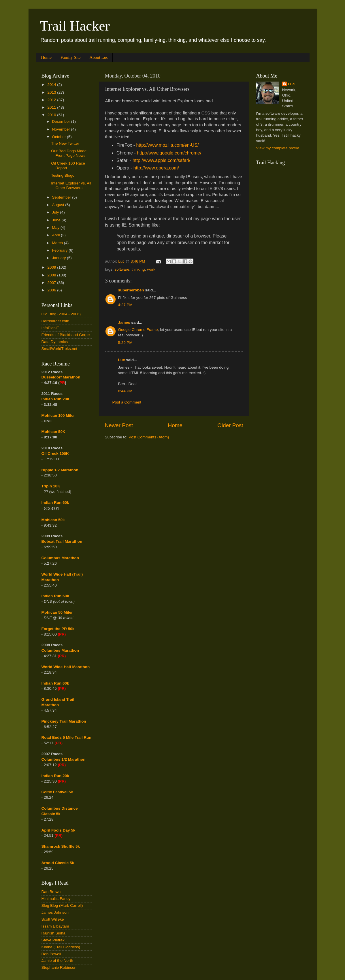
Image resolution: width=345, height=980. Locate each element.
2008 (52, 275)
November (62, 129)
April (57, 235)
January (60, 258)
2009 (52, 267)
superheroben (131, 290)
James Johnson (55, 912)
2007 (52, 283)
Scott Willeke (53, 919)
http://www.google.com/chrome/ (169, 153)
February (61, 250)
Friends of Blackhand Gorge (66, 335)
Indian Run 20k (55, 776)
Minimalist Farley (56, 899)
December (62, 121)
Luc (122, 360)
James (124, 322)
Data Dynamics (55, 342)
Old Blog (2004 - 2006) (61, 314)
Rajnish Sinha (53, 933)
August (59, 205)
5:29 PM (125, 343)
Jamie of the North (57, 961)
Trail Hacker (75, 26)
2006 (52, 290)
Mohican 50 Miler (57, 612)
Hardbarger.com (55, 321)
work (151, 269)
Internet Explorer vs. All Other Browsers (71, 185)
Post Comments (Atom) (149, 437)
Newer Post (119, 425)
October (60, 137)
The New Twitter (65, 143)
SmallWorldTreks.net (60, 349)
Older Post (230, 425)
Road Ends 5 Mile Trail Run (66, 737)
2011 (52, 107)
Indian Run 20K (56, 399)
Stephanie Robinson (59, 967)
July (56, 212)
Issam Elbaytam (55, 926)
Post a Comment (127, 402)
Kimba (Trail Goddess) (61, 947)
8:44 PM (125, 391)
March (58, 243)
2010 (52, 115)
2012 (52, 100)
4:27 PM (125, 305)
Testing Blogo (63, 175)
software (122, 269)
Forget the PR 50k (58, 629)
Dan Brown (51, 892)
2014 (52, 85)
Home (46, 57)
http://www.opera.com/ (156, 168)
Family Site (71, 57)
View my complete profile (278, 148)
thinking (138, 269)
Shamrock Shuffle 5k (61, 846)
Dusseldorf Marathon (61, 377)
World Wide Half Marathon (66, 667)
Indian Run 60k (55, 596)
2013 (52, 92)
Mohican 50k (53, 520)
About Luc (99, 57)
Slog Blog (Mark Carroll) (62, 905)
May (56, 228)
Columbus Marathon (60, 558)
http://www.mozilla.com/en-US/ (168, 145)
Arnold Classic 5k (58, 863)
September (62, 197)
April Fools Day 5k (59, 830)
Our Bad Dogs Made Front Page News (69, 153)
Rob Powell (51, 954)
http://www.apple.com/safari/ (161, 160)
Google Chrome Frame (138, 330)
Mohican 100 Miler (58, 415)
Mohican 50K (53, 432)
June (57, 220)
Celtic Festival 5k (57, 792)
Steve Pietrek (53, 940)
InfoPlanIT (50, 328)
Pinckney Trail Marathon (64, 721)
